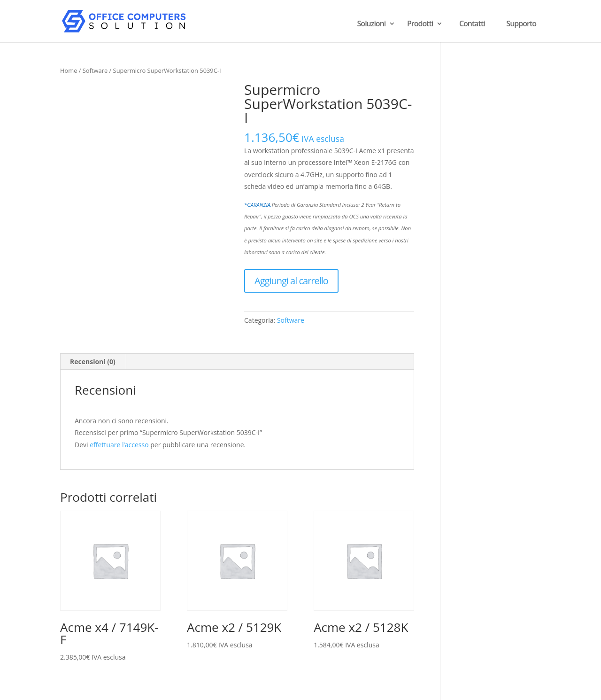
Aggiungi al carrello (291, 281)
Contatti (472, 23)
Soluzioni (372, 24)
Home (69, 70)
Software (95, 70)
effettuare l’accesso (119, 445)
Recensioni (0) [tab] (93, 362)
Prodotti (420, 24)
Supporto (521, 23)
